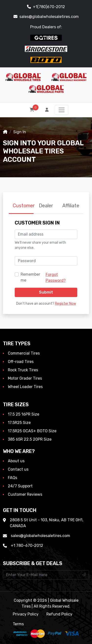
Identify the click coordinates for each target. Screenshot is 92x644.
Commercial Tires (24, 353)
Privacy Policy (26, 614)
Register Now (66, 304)
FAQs (13, 478)
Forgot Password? (56, 277)
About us (16, 461)
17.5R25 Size (19, 423)
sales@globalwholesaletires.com (46, 17)
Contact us (18, 469)
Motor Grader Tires (25, 378)
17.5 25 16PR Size (24, 414)
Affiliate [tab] (71, 206)
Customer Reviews (25, 494)
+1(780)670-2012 (46, 7)
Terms (18, 624)
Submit (46, 292)
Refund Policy (59, 614)
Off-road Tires (21, 362)
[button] (47, 110)
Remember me (30, 277)
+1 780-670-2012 (27, 546)
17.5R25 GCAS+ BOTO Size (32, 431)
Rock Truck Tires (23, 370)
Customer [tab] (23, 206)
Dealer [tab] (46, 206)
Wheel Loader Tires (25, 387)
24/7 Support (20, 486)
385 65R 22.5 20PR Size (30, 439)
